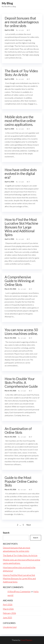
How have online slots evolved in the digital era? (21, 173)
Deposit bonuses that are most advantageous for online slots (22, 22)
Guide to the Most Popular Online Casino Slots (21, 481)
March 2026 (8, 609)
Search (6, 533)
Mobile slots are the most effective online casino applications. (20, 121)
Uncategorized (10, 627)
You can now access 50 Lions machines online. (21, 332)
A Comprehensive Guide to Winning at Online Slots (19, 281)
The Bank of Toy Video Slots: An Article (21, 73)
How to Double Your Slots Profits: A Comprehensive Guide (21, 382)
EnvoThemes (27, 640)
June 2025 (7, 618)
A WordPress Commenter (19, 591)
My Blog (7, 3)
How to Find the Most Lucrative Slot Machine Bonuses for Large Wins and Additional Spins (21, 227)
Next (29, 525)
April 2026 (8, 604)
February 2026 (9, 613)
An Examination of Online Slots (18, 430)
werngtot (21, 30)
